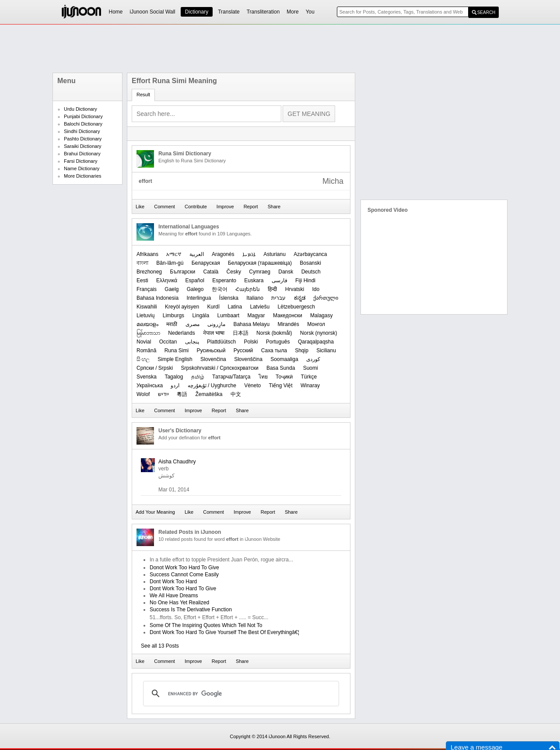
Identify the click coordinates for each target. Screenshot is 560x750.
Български (182, 272)
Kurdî (213, 307)
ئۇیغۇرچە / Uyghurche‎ (212, 386)
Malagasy (321, 315)
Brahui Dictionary (82, 154)
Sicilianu (326, 350)
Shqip (302, 350)
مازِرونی (216, 324)
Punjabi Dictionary (83, 116)
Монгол (316, 324)
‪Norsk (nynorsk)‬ (319, 333)
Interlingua (199, 298)
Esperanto (224, 280)
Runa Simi (177, 350)
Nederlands (181, 333)
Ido (316, 289)
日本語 (241, 333)
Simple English (175, 359)
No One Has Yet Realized (179, 603)
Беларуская (206, 263)
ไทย (263, 377)
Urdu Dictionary (80, 109)
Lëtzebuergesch (296, 307)
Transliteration (263, 12)
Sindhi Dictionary (82, 131)
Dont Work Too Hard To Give (183, 589)
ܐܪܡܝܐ (249, 254)
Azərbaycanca (310, 254)
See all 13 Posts (160, 646)
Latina (235, 307)
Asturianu (275, 254)
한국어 (220, 289)
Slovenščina (248, 359)
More (292, 12)
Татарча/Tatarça (231, 377)
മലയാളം (147, 324)
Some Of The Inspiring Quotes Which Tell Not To (206, 625)
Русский (243, 350)
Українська (150, 386)
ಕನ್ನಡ (300, 298)
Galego (195, 289)
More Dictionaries (83, 176)
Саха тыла (274, 350)
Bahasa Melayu (251, 324)
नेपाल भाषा (214, 333)
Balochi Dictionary (83, 124)
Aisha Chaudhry (177, 462)
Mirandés (288, 324)
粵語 (182, 394)
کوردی (313, 359)
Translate (229, 12)
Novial (144, 342)
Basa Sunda (281, 368)
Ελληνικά (167, 280)
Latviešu (260, 307)
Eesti (142, 280)
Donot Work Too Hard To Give (184, 568)
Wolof (143, 394)
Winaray (310, 386)
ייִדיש (163, 394)
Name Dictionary (82, 168)
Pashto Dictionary (83, 139)
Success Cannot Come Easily (184, 575)
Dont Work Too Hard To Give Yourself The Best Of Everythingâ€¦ (224, 632)
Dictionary (197, 12)
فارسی (280, 280)
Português (278, 342)
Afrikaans (147, 254)
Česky (234, 272)
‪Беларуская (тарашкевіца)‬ (260, 263)
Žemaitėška (209, 394)
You (310, 12)
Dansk (286, 272)
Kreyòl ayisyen (182, 307)
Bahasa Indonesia (157, 298)
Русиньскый (211, 350)
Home (116, 12)
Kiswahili (147, 307)
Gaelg (171, 289)
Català (211, 272)
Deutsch (311, 272)
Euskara (254, 280)
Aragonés (223, 254)
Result (143, 95)
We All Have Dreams (174, 596)
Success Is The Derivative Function (191, 610)
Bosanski (310, 263)
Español (195, 280)
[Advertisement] (280, 49)
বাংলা (142, 263)
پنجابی (192, 342)
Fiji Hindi (305, 280)
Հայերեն (248, 289)
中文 (236, 394)
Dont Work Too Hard (173, 582)
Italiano (255, 298)
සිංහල (143, 359)
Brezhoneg (149, 272)
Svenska (147, 377)
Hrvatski (295, 289)
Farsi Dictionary (80, 161)
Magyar (256, 315)
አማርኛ (174, 254)
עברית (278, 298)
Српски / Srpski (155, 368)
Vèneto (252, 386)
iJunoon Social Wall (153, 12)
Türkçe (309, 377)
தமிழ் (198, 377)
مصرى (192, 324)
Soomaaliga (284, 359)
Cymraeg (260, 272)
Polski (251, 342)
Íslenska (229, 298)
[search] (240, 694)
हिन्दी (272, 289)
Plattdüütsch (221, 342)
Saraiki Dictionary (83, 146)
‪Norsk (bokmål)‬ (274, 333)
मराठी (172, 324)
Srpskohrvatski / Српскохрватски (219, 368)
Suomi (311, 368)
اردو (175, 386)
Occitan (168, 342)
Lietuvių (145, 315)
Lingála (201, 315)
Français (147, 289)
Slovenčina (213, 359)
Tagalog (174, 377)
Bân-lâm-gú (170, 263)
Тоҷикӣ (284, 377)
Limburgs (173, 315)
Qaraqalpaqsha (316, 342)
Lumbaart (228, 315)
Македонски (288, 315)
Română (146, 350)
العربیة (197, 254)
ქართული (326, 298)
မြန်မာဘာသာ (148, 333)
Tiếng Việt (281, 386)
